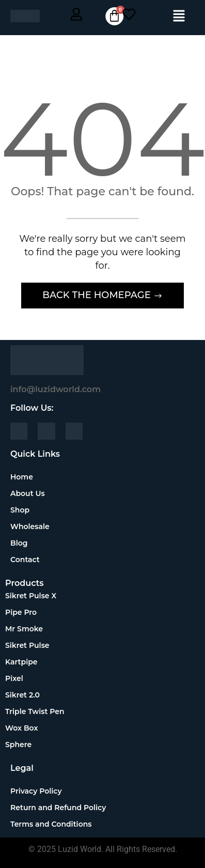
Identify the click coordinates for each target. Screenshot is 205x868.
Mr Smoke (24, 629)
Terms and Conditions (51, 824)
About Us (28, 493)
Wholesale (30, 526)
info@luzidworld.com (56, 389)
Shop (26, 510)
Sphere (18, 745)
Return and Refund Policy (58, 808)
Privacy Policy (36, 791)
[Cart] (114, 16)
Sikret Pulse (27, 645)
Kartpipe (21, 662)
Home (22, 477)
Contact (25, 560)
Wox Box (21, 728)
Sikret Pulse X (31, 596)
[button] (179, 17)
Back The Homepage (98, 295)
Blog (19, 543)
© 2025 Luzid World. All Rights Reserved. (103, 849)
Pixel (14, 678)
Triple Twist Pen (35, 711)
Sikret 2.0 (22, 695)
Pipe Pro (21, 612)
